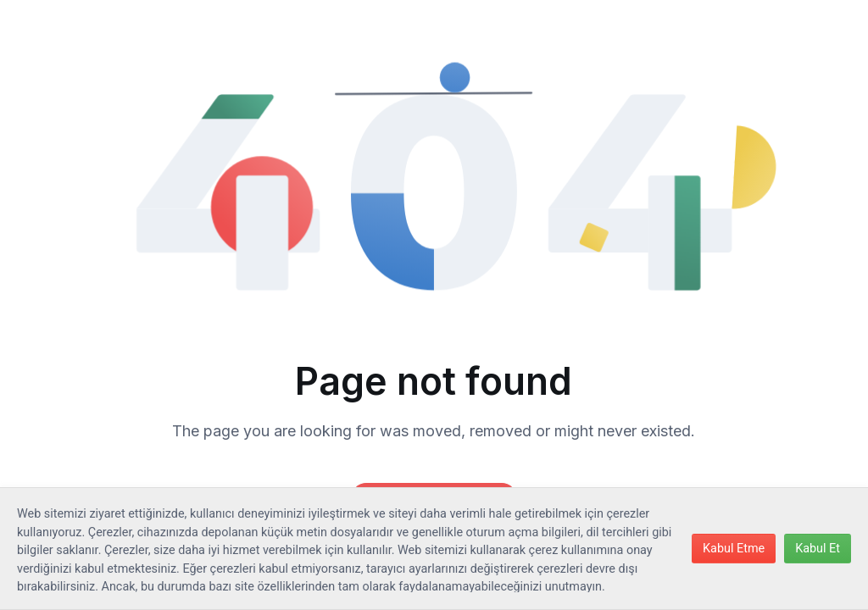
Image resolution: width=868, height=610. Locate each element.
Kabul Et (818, 549)
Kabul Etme (734, 549)
